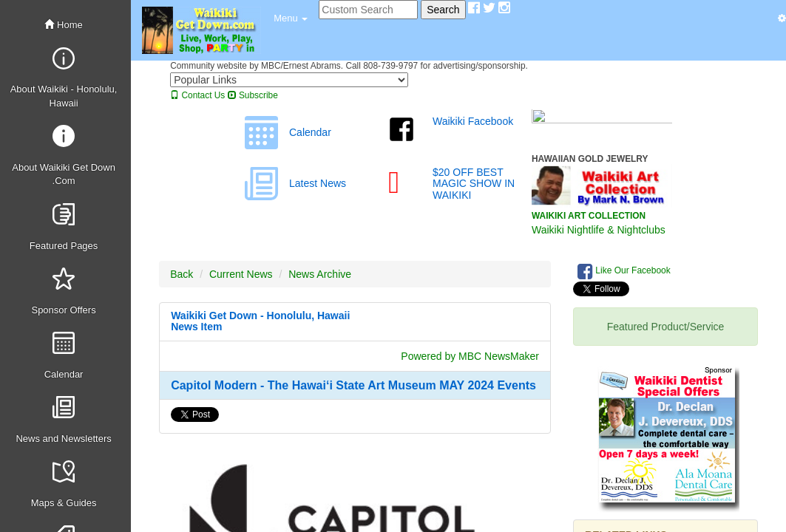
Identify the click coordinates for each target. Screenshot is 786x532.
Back (182, 274)
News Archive (320, 274)
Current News (241, 274)
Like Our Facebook (624, 271)
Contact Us (197, 95)
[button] (291, 18)
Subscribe (253, 95)
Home (63, 25)
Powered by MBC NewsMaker (470, 356)
